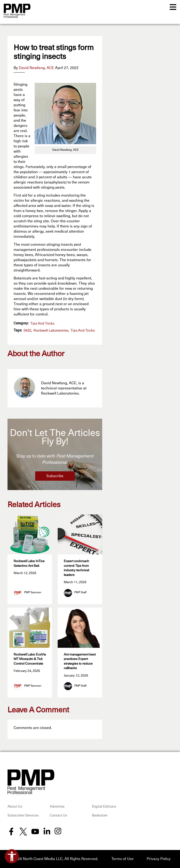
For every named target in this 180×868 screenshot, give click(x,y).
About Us (15, 807)
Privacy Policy (159, 859)
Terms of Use (122, 859)
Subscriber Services (23, 815)
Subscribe (55, 476)
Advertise (57, 807)
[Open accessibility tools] (12, 856)
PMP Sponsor (33, 593)
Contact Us (58, 815)
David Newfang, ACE (36, 68)
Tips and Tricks (42, 324)
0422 (27, 331)
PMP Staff (80, 593)
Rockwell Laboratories (51, 331)
